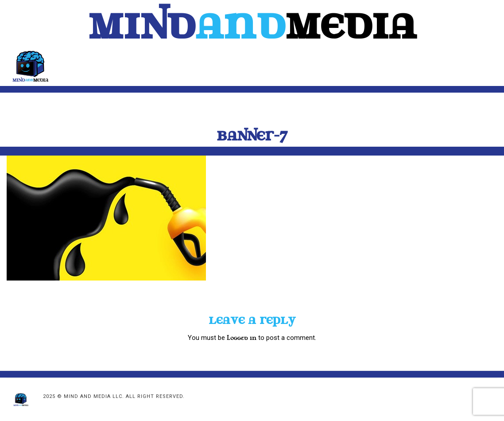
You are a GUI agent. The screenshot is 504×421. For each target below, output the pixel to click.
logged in (242, 338)
